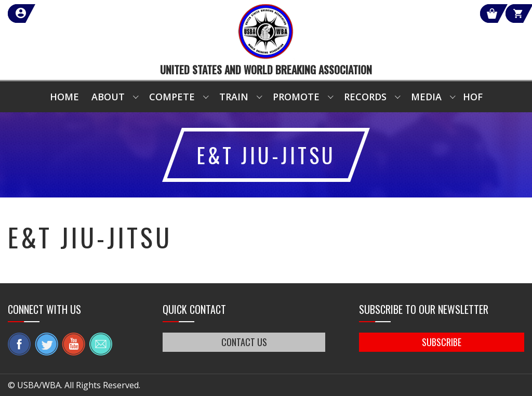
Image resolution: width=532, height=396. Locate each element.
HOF (473, 97)
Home (64, 97)
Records (365, 97)
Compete (172, 97)
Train (234, 97)
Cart (505, 14)
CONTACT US (244, 342)
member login (58, 14)
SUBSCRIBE (442, 342)
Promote (296, 97)
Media (426, 97)
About (108, 97)
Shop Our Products (414, 14)
